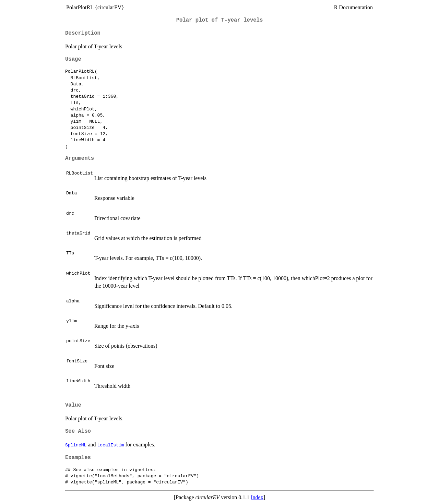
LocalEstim (111, 445)
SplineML (76, 445)
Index (257, 497)
